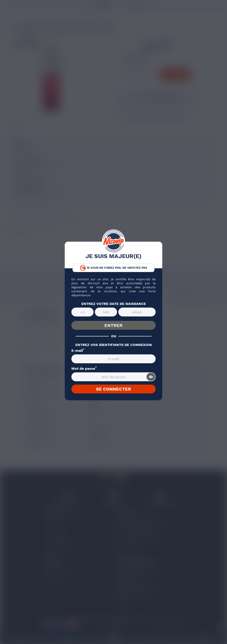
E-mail (78, 351)
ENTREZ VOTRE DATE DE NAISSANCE (114, 304)
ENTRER (113, 325)
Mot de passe (84, 369)
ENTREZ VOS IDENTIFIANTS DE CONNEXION (114, 345)
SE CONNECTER (113, 389)
